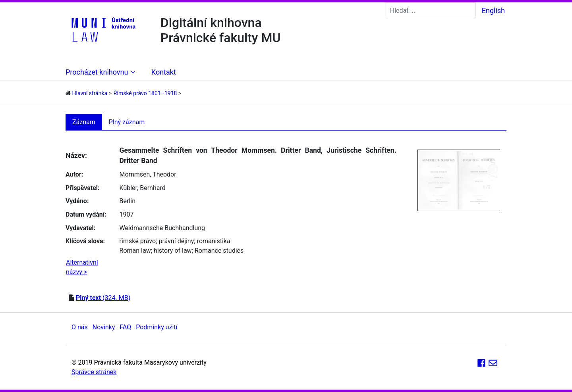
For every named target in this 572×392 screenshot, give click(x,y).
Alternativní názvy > (82, 267)
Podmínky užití (157, 327)
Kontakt (164, 72)
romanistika (214, 241)
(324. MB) (103, 298)
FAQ (125, 327)
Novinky (104, 327)
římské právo (138, 241)
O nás (80, 327)
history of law (173, 251)
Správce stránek (94, 372)
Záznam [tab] (84, 122)
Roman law (135, 251)
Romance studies (219, 251)
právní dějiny (176, 241)
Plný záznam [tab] (127, 122)
